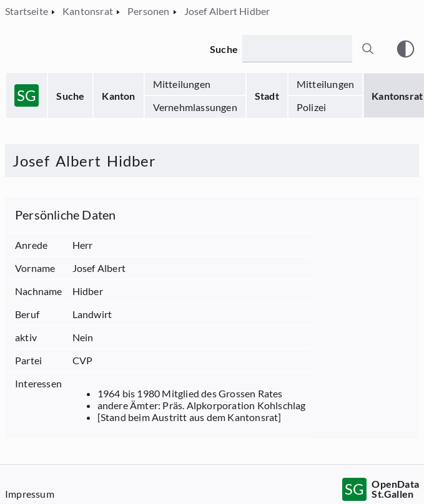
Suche (70, 96)
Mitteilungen (182, 84)
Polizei (311, 107)
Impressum (30, 494)
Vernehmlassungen (195, 107)
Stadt (267, 96)
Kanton (118, 96)
